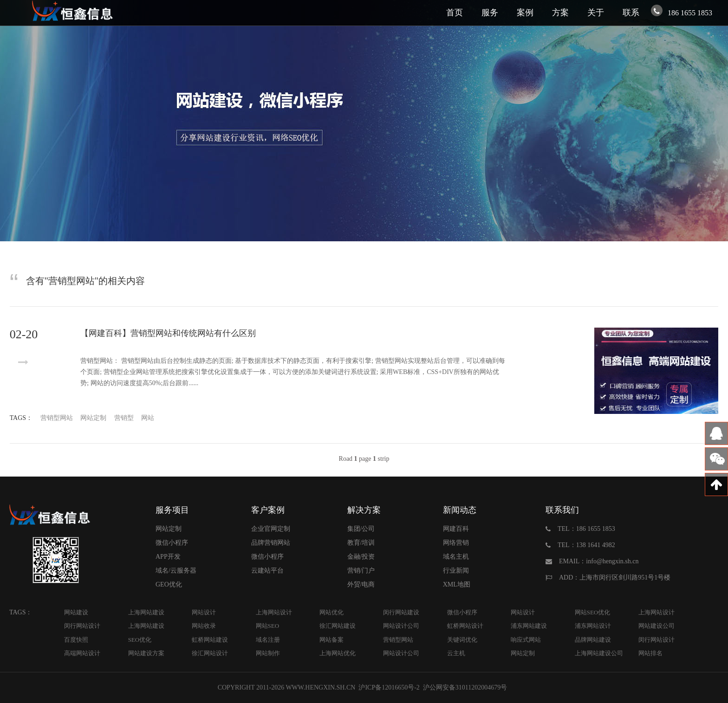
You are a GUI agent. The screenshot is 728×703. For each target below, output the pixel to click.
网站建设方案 (146, 653)
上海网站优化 (338, 653)
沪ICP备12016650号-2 (388, 687)
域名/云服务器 (176, 571)
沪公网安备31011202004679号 (465, 687)
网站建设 (76, 612)
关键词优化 (462, 640)
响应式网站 (526, 640)
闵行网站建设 (401, 612)
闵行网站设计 (82, 626)
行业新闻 (456, 571)
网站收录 (204, 626)
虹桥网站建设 (210, 640)
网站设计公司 (401, 626)
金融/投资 (361, 557)
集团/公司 (361, 529)
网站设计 (204, 612)
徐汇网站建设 (338, 626)
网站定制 (93, 418)
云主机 (456, 653)
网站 (148, 418)
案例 (525, 13)
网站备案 (331, 640)
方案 (560, 13)
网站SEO (268, 626)
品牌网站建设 (593, 640)
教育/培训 (361, 543)
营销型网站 (57, 418)
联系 (631, 13)
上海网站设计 (274, 612)
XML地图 (457, 584)
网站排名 (650, 653)
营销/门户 (361, 571)
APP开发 (168, 557)
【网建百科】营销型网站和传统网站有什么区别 (168, 333)
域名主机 (456, 557)
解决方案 (364, 510)
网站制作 (268, 653)
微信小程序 (172, 543)
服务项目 (172, 510)
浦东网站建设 (529, 626)
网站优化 (331, 612)
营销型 (124, 418)
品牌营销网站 (271, 543)
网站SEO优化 (593, 612)
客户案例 (268, 510)
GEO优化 (169, 584)
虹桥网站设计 (465, 626)
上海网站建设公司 (599, 653)
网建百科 (456, 529)
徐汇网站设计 (210, 653)
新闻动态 (460, 510)
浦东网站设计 (593, 626)
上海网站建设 (146, 612)
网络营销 (456, 543)
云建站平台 (267, 571)
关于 (596, 13)
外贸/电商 (361, 584)
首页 (455, 13)
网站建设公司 (656, 626)
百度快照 (76, 640)
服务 (490, 13)
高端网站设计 (82, 653)
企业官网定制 (271, 529)
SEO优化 (140, 640)
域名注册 (268, 640)
